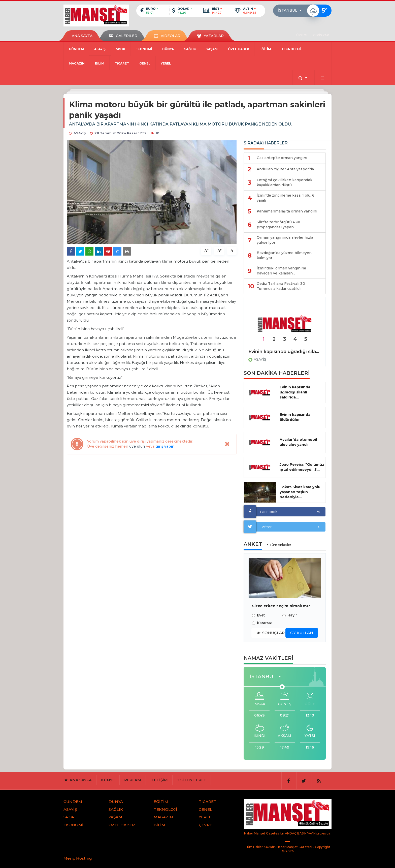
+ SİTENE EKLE (192, 780)
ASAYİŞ (100, 49)
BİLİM (100, 63)
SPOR (121, 49)
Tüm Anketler (280, 545)
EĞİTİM (265, 49)
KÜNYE (108, 780)
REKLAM (133, 780)
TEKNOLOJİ (291, 49)
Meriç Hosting (78, 858)
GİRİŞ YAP (321, 35)
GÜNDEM (76, 49)
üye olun (137, 446)
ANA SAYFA (82, 36)
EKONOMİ (144, 49)
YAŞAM (212, 49)
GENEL (145, 63)
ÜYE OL (302, 35)
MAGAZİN (77, 63)
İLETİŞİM (159, 780)
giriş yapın (165, 446)
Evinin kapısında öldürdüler (295, 417)
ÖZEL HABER (239, 49)
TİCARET (122, 63)
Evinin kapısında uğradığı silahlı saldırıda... (295, 392)
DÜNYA (168, 49)
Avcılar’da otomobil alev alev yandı (298, 442)
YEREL (166, 63)
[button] (291, 11)
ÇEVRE (205, 825)
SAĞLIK (190, 49)
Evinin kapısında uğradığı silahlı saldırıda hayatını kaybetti (285, 352)
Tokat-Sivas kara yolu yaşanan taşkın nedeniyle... (300, 492)
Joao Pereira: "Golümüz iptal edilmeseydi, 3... (302, 467)
